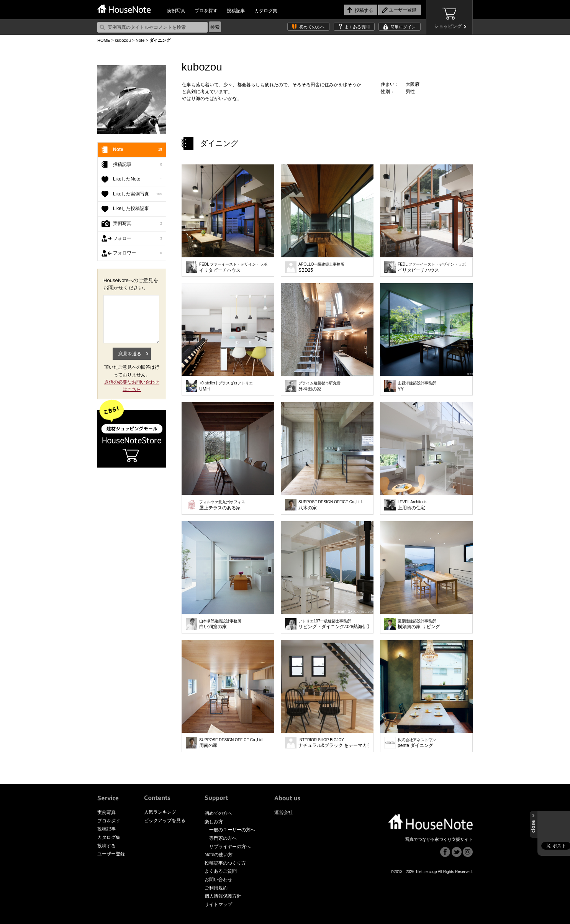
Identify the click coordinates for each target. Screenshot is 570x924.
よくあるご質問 (221, 871)
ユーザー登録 (111, 854)
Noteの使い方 (219, 855)
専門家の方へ (223, 838)
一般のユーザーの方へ (232, 830)
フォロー (138, 239)
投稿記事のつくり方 (225, 863)
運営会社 (283, 812)
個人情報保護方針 (223, 896)
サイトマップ (218, 904)
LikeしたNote (138, 179)
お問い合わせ (218, 880)
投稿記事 (236, 11)
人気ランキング (160, 812)
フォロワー (138, 253)
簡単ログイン (403, 27)
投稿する (106, 846)
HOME (104, 40)
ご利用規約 (216, 888)
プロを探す (206, 11)
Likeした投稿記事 (131, 208)
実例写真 (176, 11)
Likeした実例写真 (138, 194)
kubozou (123, 40)
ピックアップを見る (165, 821)
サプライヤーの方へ (230, 847)
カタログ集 (266, 11)
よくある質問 (357, 27)
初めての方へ (312, 27)
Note (140, 40)
